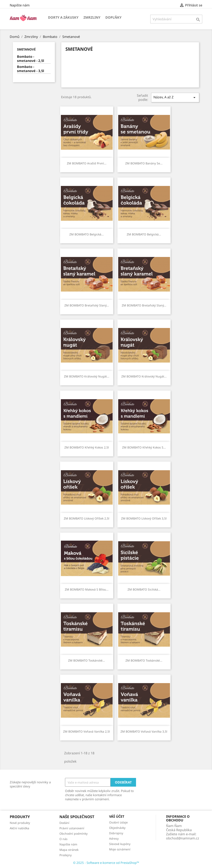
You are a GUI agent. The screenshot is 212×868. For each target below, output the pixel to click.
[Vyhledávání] (176, 19)
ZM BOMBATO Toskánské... (87, 660)
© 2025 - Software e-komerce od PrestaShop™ (106, 863)
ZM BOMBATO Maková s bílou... (87, 589)
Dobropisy (116, 833)
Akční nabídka (19, 828)
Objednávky (117, 828)
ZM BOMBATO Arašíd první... (87, 163)
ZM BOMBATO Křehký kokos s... (144, 447)
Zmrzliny (92, 17)
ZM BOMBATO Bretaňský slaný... (87, 305)
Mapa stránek (69, 850)
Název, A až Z (175, 97)
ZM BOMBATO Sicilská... (144, 589)
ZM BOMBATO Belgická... (87, 234)
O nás (63, 839)
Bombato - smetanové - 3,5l (31, 69)
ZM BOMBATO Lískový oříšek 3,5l (144, 518)
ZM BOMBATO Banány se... (144, 163)
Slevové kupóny (120, 844)
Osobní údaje (118, 822)
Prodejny (66, 855)
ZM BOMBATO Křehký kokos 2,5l (87, 447)
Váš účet (117, 816)
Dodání (64, 823)
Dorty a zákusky (63, 17)
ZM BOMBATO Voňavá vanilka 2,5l (87, 731)
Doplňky (113, 17)
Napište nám (20, 5)
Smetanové (26, 49)
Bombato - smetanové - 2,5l (31, 59)
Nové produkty (20, 823)
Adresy (114, 838)
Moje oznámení (120, 849)
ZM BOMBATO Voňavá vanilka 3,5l (144, 731)
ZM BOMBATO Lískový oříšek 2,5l (87, 518)
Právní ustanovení (72, 828)
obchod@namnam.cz (183, 838)
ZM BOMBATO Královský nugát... (87, 376)
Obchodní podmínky (73, 834)
